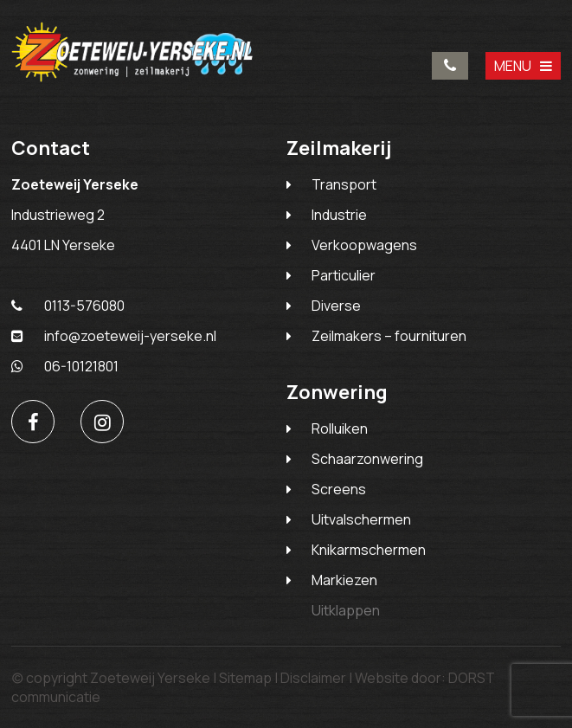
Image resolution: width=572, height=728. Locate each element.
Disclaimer (313, 678)
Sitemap (245, 678)
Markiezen (344, 580)
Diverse (336, 306)
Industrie (339, 215)
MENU (523, 66)
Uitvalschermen (361, 519)
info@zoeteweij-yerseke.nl (114, 336)
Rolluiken (340, 428)
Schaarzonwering (367, 459)
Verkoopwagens (364, 245)
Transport (344, 184)
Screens (339, 489)
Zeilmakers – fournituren (389, 336)
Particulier (344, 275)
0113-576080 (450, 66)
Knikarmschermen (369, 550)
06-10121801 (65, 366)
